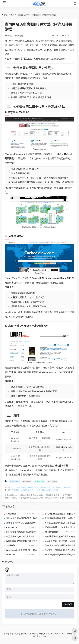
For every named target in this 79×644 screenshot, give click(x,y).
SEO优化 (40, 50)
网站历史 (9, 78)
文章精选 (13, 15)
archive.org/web (64, 440)
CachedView (15, 236)
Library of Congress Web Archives (28, 326)
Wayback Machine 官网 (27, 169)
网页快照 (9, 158)
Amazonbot (12, 527)
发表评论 (68, 604)
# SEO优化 (15, 481)
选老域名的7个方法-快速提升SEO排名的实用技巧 (29, 523)
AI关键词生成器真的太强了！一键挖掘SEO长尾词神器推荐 (35, 490)
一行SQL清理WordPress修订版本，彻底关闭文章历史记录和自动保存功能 (41, 487)
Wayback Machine (18, 112)
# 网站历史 (40, 481)
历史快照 (59, 59)
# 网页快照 (52, 481)
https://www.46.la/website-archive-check (57, 498)
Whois (12, 470)
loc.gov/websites (64, 457)
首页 (6, 15)
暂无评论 (9, 562)
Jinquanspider (51, 532)
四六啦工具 (26, 495)
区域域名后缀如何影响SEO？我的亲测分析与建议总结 (31, 518)
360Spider (11, 555)
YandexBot (11, 545)
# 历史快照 (27, 481)
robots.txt (23, 302)
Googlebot (11, 514)
